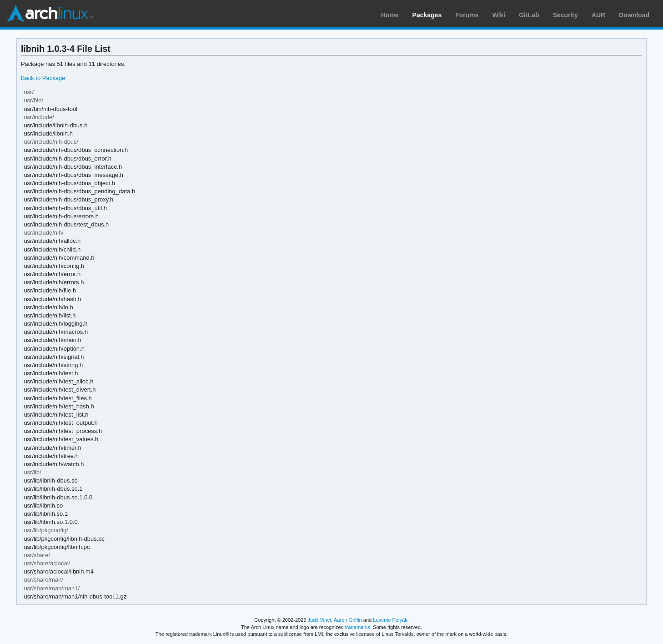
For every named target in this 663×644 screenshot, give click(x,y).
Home (390, 15)
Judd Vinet (320, 620)
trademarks (358, 627)
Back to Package (43, 78)
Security (565, 15)
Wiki (499, 15)
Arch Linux (50, 14)
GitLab (529, 15)
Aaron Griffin (348, 620)
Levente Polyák (390, 620)
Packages (427, 15)
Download (634, 15)
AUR (598, 15)
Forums (467, 15)
